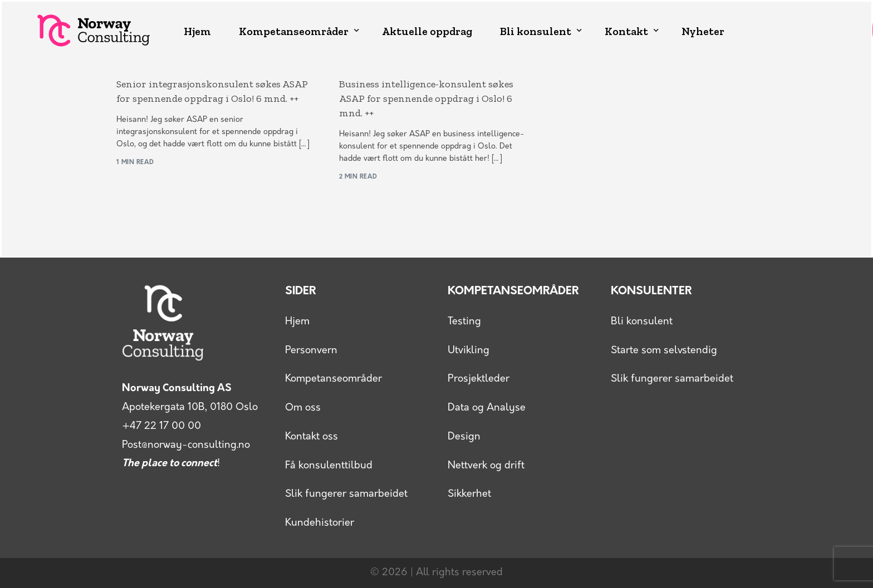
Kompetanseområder (333, 379)
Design (464, 437)
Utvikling (469, 351)
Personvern (311, 351)
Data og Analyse (487, 408)
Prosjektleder (479, 379)
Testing (464, 322)
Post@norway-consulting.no (186, 445)
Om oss (303, 408)
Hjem (297, 322)
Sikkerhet (469, 494)
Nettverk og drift (486, 466)
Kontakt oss (312, 437)
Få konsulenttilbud (329, 466)
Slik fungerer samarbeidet (346, 494)
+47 (161, 426)
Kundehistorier (320, 523)
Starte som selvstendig (664, 351)
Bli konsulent (642, 322)
